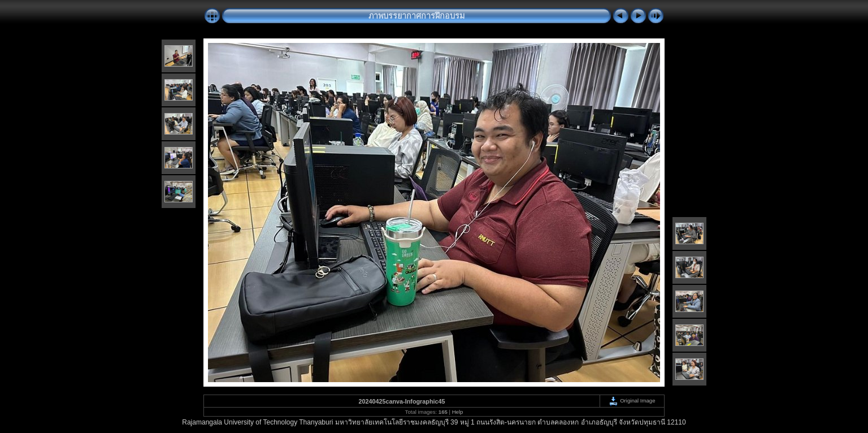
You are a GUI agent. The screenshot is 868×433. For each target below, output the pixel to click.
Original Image (632, 400)
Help (458, 412)
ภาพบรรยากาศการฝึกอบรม (416, 16)
